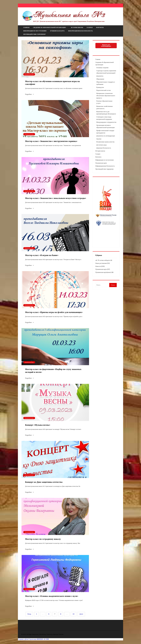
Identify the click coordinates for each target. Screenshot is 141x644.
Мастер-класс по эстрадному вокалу (43, 539)
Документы (100, 76)
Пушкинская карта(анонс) (103, 272)
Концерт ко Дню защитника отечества (44, 482)
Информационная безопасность (80, 31)
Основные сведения (102, 68)
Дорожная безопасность (104, 148)
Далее (81, 614)
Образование (100, 79)
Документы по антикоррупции (106, 136)
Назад (29, 614)
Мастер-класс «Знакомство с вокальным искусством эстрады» (56, 198)
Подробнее (28, 94)
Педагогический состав (103, 90)
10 (73, 614)
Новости (98, 266)
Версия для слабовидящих (106, 45)
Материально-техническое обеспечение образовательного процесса (106, 96)
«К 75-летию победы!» (103, 260)
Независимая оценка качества (105, 142)
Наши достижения (101, 263)
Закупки (99, 139)
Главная (26, 28)
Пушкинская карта (57, 31)
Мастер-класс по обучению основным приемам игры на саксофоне (52, 83)
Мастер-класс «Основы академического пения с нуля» (52, 596)
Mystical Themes (58, 634)
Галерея (90, 28)
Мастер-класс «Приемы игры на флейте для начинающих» (54, 312)
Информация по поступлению (35, 31)
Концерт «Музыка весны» (38, 425)
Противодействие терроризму (35, 34)
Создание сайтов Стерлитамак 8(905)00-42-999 (33, 639)
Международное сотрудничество (106, 122)
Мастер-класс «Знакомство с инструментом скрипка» (51, 141)
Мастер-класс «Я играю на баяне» (42, 255)
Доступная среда (101, 145)
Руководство (100, 87)
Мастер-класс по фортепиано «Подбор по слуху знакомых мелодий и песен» (53, 371)
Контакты (100, 28)
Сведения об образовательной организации (50, 28)
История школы (77, 28)
